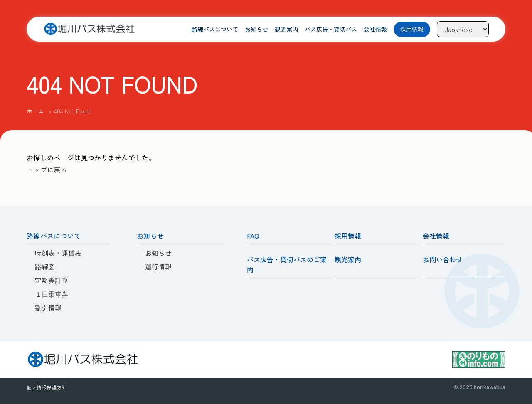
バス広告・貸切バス (331, 29)
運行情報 (158, 266)
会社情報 (375, 29)
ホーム (35, 111)
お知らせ (256, 29)
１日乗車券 (52, 294)
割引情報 (48, 308)
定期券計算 (52, 280)
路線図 (45, 266)
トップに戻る (47, 170)
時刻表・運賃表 (58, 253)
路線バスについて (215, 29)
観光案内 (286, 29)
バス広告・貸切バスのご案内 (287, 264)
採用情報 (412, 29)
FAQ (253, 236)
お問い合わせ (443, 259)
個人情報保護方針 (47, 387)
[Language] (463, 29)
